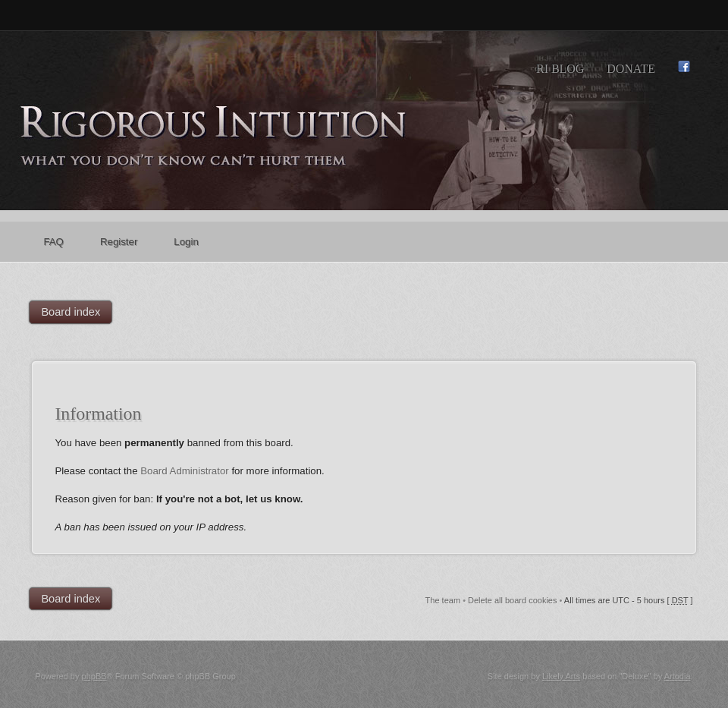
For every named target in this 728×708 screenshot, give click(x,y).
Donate (631, 69)
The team (443, 600)
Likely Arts (561, 676)
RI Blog (560, 69)
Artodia (678, 676)
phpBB (94, 676)
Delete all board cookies (512, 600)
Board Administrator (185, 471)
